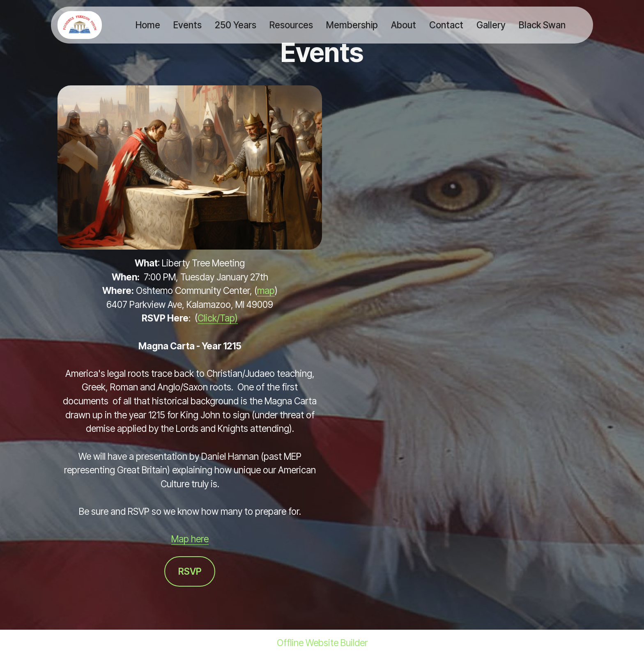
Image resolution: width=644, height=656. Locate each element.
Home (148, 25)
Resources (291, 25)
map (266, 290)
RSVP (190, 571)
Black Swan (542, 25)
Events (187, 25)
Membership (352, 25)
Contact (446, 25)
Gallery (491, 25)
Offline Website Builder (322, 643)
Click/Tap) (218, 318)
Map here (190, 539)
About (404, 25)
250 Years (236, 25)
